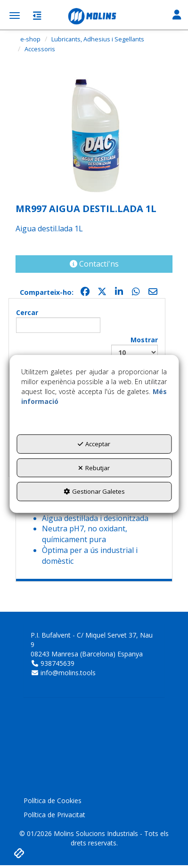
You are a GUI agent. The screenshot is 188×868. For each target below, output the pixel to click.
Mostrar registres (135, 352)
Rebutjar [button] (94, 468)
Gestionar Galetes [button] (94, 491)
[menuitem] (94, 801)
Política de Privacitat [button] (54, 815)
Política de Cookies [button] (53, 801)
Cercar (58, 320)
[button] (94, 16)
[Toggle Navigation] (177, 16)
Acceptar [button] (94, 444)
